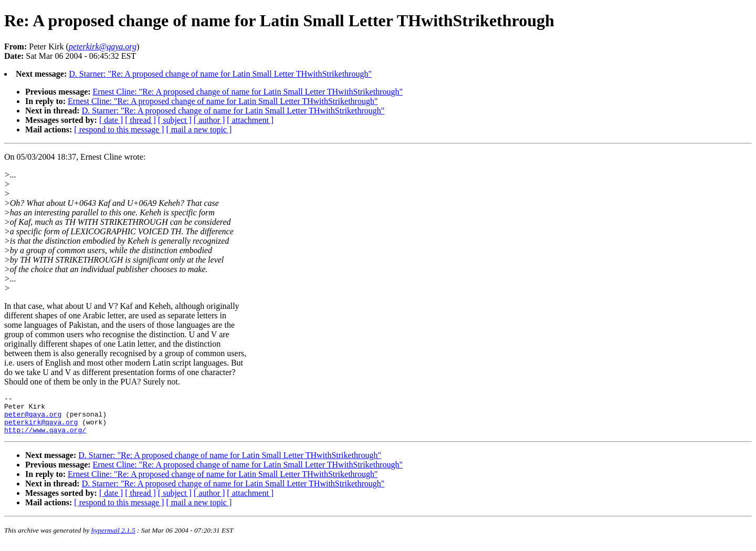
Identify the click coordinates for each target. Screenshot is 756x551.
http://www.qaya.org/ (45, 438)
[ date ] (111, 120)
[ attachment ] (250, 120)
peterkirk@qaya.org (41, 428)
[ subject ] (175, 120)
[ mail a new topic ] (199, 129)
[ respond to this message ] (119, 129)
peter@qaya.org (33, 419)
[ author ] (209, 120)
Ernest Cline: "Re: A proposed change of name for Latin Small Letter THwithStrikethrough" (248, 92)
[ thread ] (140, 120)
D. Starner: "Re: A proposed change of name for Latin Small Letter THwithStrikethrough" (220, 74)
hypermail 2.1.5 (113, 538)
